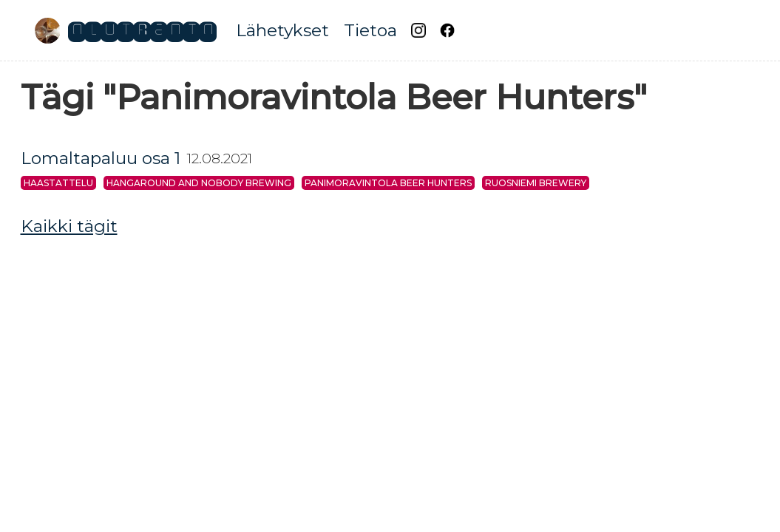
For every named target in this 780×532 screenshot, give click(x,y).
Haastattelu (58, 183)
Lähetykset (282, 30)
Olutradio (142, 30)
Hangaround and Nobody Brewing (199, 183)
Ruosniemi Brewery (536, 183)
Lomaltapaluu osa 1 (101, 158)
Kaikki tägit (69, 226)
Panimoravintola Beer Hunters (388, 183)
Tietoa (370, 30)
